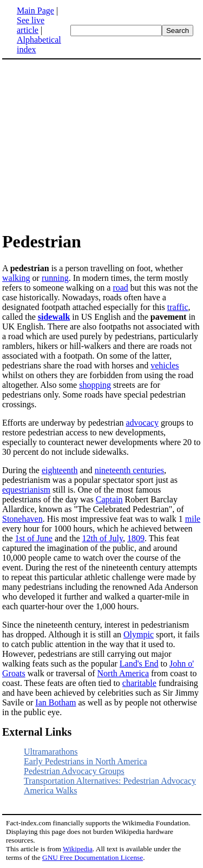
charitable (139, 683)
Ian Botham (55, 702)
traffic (178, 307)
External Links (37, 732)
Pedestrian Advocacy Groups (74, 771)
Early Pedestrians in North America (86, 761)
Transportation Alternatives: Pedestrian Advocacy (110, 781)
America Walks (50, 790)
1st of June (34, 538)
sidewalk (54, 317)
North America (123, 673)
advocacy (142, 423)
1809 (136, 538)
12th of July (103, 538)
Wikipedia (78, 849)
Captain (109, 499)
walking (16, 278)
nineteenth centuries (129, 470)
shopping (95, 385)
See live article (31, 25)
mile (193, 519)
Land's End (139, 664)
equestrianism (26, 490)
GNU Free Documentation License (93, 857)
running (55, 278)
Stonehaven (22, 519)
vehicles (165, 365)
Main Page (35, 11)
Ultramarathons (51, 752)
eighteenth (60, 470)
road (120, 288)
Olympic (139, 634)
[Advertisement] (93, 145)
